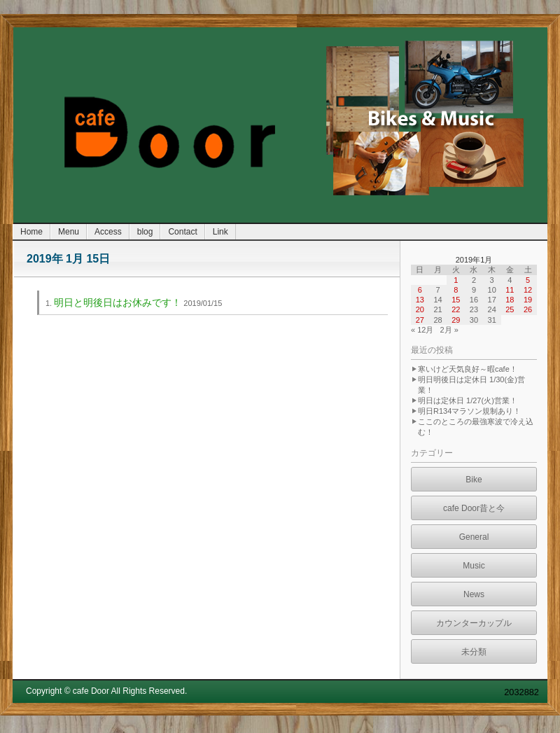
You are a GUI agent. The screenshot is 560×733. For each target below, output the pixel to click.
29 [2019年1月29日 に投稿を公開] (456, 320)
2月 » (449, 330)
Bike (474, 480)
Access (108, 232)
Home (31, 232)
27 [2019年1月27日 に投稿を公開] (420, 320)
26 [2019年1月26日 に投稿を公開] (528, 309)
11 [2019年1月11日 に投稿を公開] (510, 290)
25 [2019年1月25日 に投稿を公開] (510, 309)
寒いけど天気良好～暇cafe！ (468, 369)
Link (220, 232)
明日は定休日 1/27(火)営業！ (468, 400)
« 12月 (422, 330)
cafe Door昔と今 (474, 508)
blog (145, 232)
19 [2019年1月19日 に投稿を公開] (528, 300)
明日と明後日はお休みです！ (118, 302)
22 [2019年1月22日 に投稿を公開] (456, 309)
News (474, 594)
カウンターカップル (474, 623)
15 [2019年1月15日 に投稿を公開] (456, 300)
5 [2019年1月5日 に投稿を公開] (528, 280)
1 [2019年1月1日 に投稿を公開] (456, 280)
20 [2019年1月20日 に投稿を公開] (420, 309)
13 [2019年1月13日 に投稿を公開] (420, 300)
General (474, 537)
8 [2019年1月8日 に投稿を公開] (456, 290)
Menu (69, 232)
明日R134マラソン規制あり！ (469, 411)
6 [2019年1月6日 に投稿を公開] (420, 290)
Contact (182, 232)
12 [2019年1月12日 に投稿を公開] (528, 290)
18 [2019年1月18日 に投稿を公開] (510, 300)
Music (474, 566)
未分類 (474, 652)
